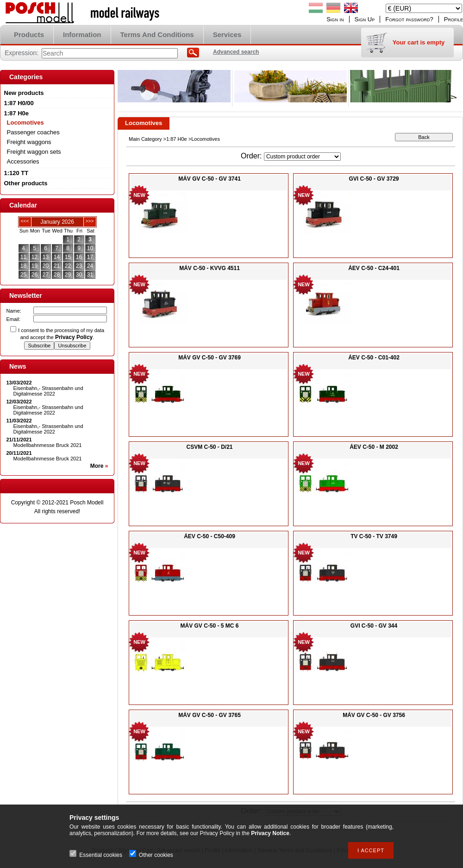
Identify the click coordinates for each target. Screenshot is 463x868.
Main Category (145, 139)
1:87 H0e (177, 139)
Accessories (23, 161)
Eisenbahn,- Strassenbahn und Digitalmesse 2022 (48, 391)
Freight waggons (29, 142)
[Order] (302, 157)
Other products (26, 183)
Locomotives (25, 123)
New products (24, 93)
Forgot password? (409, 19)
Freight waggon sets (34, 152)
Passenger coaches (33, 132)
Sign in (335, 19)
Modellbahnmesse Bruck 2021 (48, 445)
